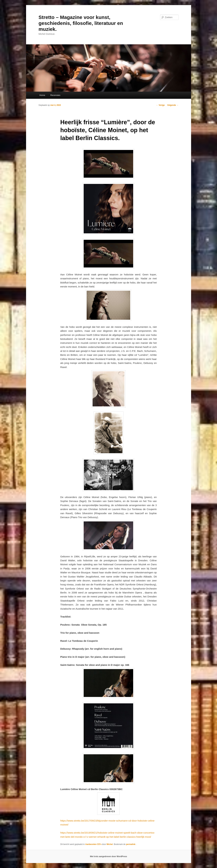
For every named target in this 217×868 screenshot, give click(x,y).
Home (42, 95)
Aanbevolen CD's (93, 844)
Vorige (160, 105)
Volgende (173, 105)
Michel (110, 844)
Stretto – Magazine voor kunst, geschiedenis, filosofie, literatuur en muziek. (81, 23)
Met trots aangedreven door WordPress (108, 856)
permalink (131, 844)
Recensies (55, 95)
